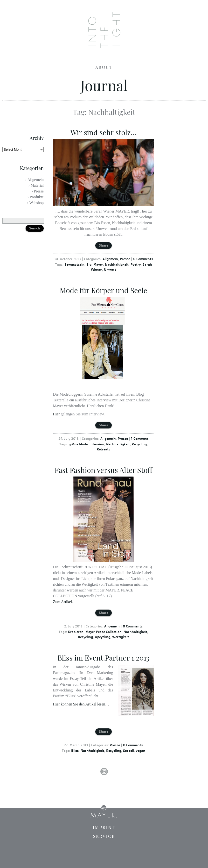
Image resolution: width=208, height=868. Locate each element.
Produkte (37, 197)
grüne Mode (78, 444)
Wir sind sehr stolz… (104, 132)
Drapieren (76, 632)
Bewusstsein (74, 264)
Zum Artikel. (63, 602)
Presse (125, 259)
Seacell (128, 751)
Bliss (75, 751)
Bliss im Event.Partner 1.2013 (104, 658)
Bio (89, 264)
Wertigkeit (121, 637)
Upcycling (103, 637)
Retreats (104, 449)
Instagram (104, 772)
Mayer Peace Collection (104, 632)
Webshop (37, 203)
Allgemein (110, 259)
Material (37, 185)
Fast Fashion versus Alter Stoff (103, 470)
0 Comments (143, 259)
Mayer (98, 264)
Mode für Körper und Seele (104, 290)
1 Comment (140, 438)
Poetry (136, 264)
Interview (97, 444)
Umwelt (110, 269)
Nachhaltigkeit (117, 264)
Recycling (139, 444)
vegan (141, 751)
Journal (104, 85)
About (104, 67)
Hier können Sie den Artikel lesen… (81, 704)
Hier (56, 414)
